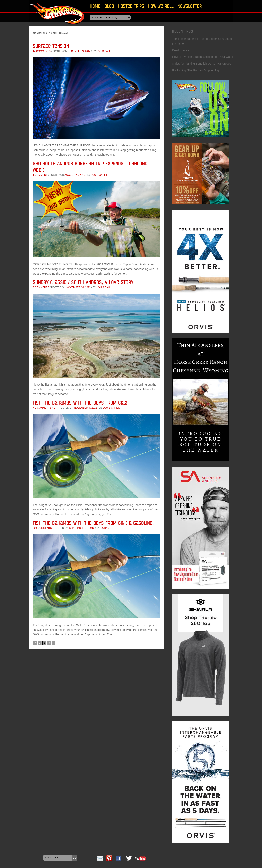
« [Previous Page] (35, 643)
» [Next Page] (54, 643)
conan (105, 528)
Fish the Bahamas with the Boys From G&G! (80, 403)
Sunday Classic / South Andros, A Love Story (83, 282)
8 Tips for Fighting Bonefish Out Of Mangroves (202, 64)
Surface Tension (51, 46)
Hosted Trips (131, 6)
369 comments (42, 528)
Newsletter (190, 6)
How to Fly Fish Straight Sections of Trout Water (203, 57)
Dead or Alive (181, 50)
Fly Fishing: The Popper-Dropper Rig (196, 70)
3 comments (41, 287)
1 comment (40, 175)
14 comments (42, 51)
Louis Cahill (105, 51)
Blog (109, 6)
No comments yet (45, 408)
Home (95, 6)
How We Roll (161, 6)
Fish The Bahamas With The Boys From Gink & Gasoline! (93, 523)
